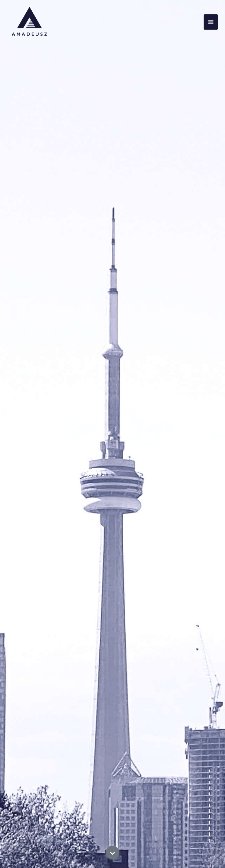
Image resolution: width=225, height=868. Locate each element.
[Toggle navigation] (211, 22)
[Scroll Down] (113, 856)
